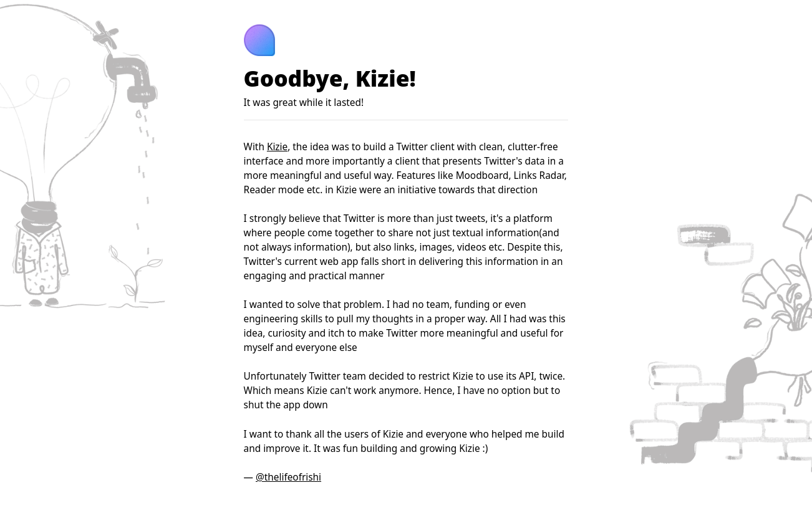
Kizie (277, 147)
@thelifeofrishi (288, 477)
